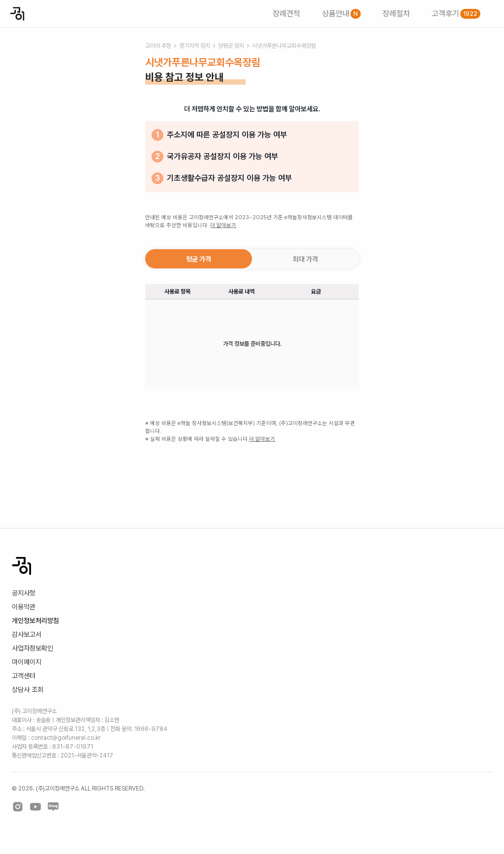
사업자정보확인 (32, 648)
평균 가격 (199, 259)
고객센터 (24, 676)
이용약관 (24, 607)
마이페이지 (27, 662)
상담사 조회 (28, 690)
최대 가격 (305, 259)
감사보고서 (27, 634)
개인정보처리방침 (35, 621)
